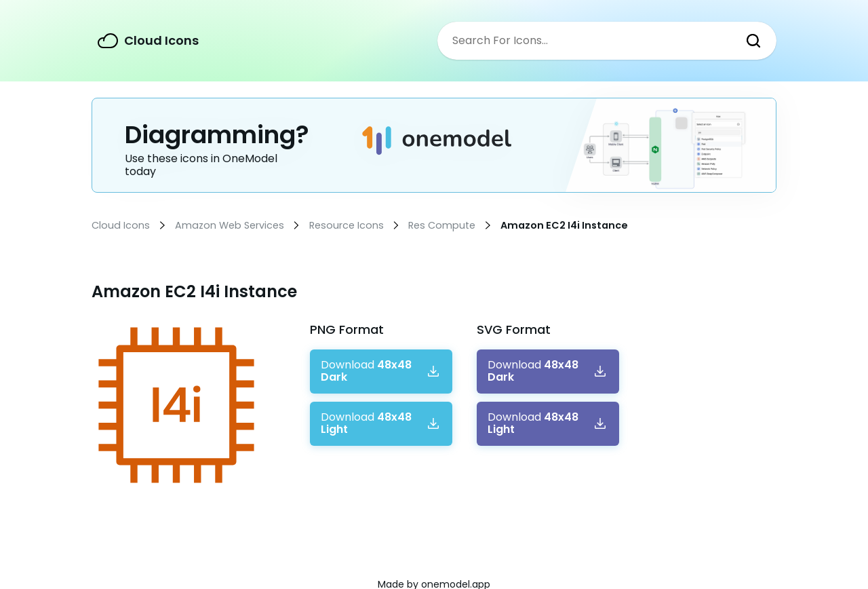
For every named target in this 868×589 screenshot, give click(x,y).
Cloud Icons (161, 40)
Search (753, 41)
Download (366, 372)
